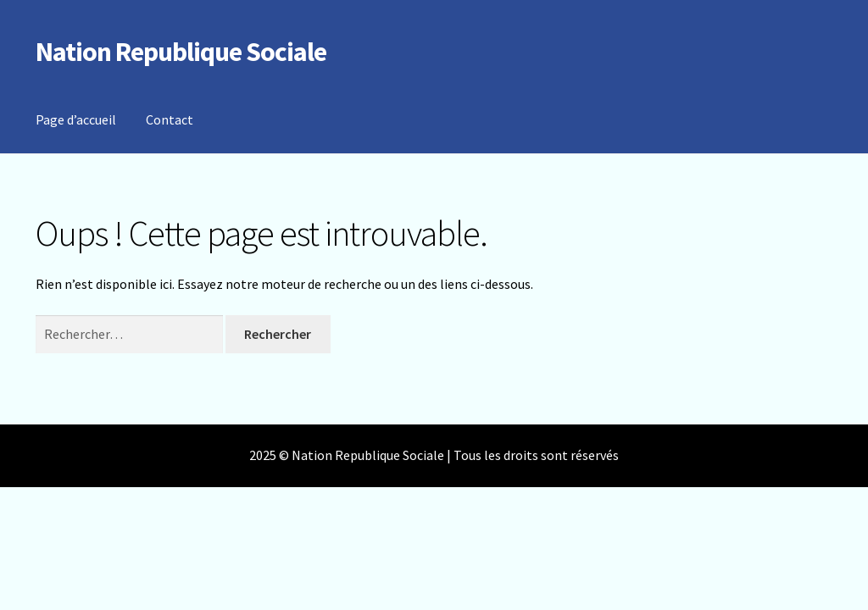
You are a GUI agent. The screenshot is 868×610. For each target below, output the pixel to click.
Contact (170, 119)
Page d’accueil (76, 119)
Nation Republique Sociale (181, 52)
